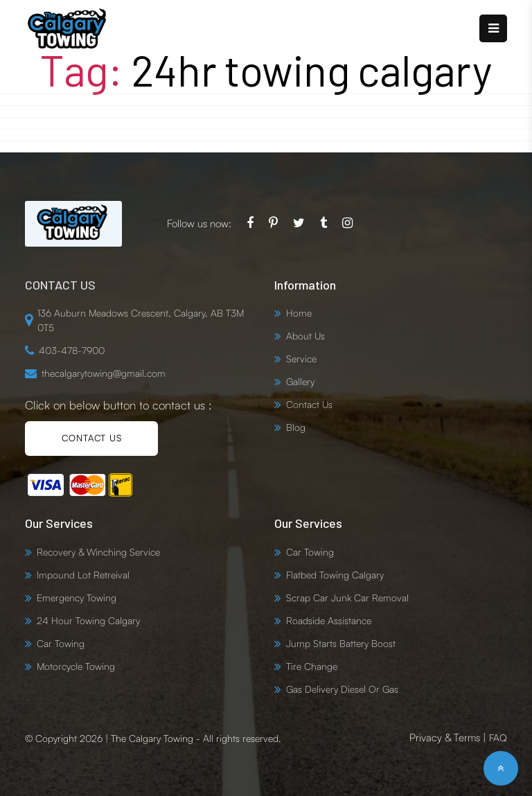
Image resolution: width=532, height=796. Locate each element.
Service (301, 359)
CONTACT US (92, 438)
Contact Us (309, 404)
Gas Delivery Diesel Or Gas (342, 689)
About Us (305, 336)
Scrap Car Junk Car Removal (347, 598)
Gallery (300, 381)
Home (299, 313)
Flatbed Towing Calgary (335, 575)
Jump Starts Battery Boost (341, 643)
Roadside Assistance (329, 620)
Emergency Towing (77, 598)
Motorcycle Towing (76, 666)
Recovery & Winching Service (98, 552)
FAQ (498, 737)
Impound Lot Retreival (83, 575)
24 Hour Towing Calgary (88, 620)
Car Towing (61, 643)
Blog (296, 427)
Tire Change (312, 666)
